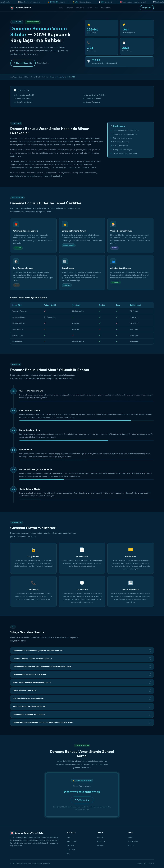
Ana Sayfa (14, 77)
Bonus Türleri (35, 77)
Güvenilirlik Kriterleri (94, 99)
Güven (89, 8)
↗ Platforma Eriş (82, 800)
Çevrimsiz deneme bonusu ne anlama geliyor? (82, 659)
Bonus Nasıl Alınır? (24, 99)
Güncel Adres (106, 8)
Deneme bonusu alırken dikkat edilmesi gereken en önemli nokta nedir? (82, 722)
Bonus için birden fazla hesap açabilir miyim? (82, 682)
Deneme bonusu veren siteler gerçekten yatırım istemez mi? (82, 651)
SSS (97, 8)
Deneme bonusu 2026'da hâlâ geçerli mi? (82, 674)
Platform (131, 845)
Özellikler (69, 8)
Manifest (100, 845)
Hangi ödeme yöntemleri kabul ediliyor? (82, 714)
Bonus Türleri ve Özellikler (96, 95)
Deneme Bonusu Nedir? (25, 95)
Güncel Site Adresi (93, 102)
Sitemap (100, 837)
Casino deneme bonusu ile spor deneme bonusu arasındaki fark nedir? (82, 667)
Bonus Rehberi (24, 77)
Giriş (61, 8)
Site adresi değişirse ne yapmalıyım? (82, 698)
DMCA (130, 837)
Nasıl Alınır (80, 8)
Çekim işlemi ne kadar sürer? (82, 690)
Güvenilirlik (71, 850)
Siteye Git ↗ (147, 8)
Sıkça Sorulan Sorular (25, 102)
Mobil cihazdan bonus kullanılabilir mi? (82, 706)
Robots (146, 863)
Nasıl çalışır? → (43, 63)
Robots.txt (101, 841)
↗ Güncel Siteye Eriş (23, 63)
